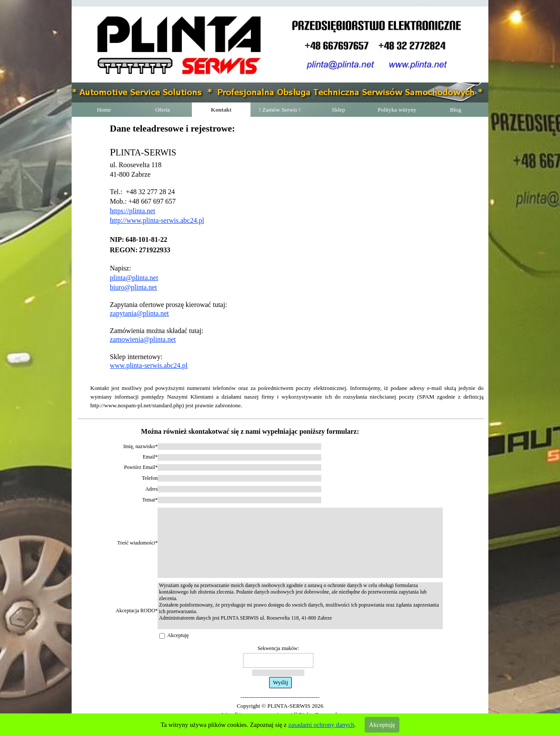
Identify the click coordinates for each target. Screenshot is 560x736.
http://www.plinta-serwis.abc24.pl (157, 220)
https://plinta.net (132, 211)
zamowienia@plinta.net (143, 339)
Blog (456, 110)
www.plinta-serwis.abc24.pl (149, 365)
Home (104, 110)
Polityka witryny (397, 110)
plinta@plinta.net (134, 278)
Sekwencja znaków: (278, 648)
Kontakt (221, 110)
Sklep (338, 110)
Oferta (162, 110)
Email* (150, 457)
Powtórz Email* (141, 467)
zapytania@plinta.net (139, 313)
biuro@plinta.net (133, 287)
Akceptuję (178, 635)
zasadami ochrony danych (321, 725)
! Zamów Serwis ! (280, 110)
